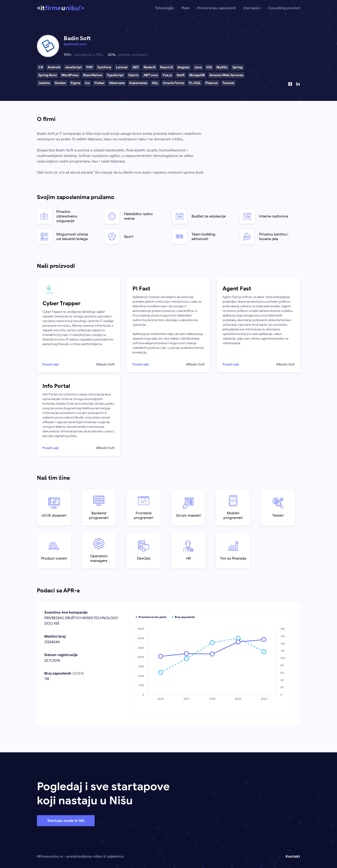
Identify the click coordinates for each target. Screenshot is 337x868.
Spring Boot (48, 75)
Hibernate (117, 83)
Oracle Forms (174, 83)
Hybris (133, 75)
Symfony (104, 67)
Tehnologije (164, 8)
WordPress (70, 75)
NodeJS (150, 67)
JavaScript (73, 67)
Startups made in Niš (66, 821)
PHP (90, 67)
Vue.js (167, 75)
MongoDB (197, 75)
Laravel (122, 67)
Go (87, 83)
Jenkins (44, 83)
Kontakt (293, 856)
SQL (155, 83)
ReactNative (93, 75)
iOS (209, 67)
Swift (181, 75)
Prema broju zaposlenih (217, 8)
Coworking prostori (284, 8)
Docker (60, 83)
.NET (135, 67)
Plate (186, 8)
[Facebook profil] (290, 84)
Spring (238, 67)
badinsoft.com (75, 44)
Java (198, 67)
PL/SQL (195, 83)
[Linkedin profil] (298, 84)
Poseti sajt (51, 364)
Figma (75, 83)
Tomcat (228, 83)
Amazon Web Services (226, 75)
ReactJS (167, 67)
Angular (184, 67)
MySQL (222, 67)
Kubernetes (138, 83)
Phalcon (212, 83)
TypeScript (115, 75)
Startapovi (252, 8)
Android (54, 67)
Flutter (99, 83)
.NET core (150, 75)
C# (41, 67)
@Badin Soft (105, 364)
